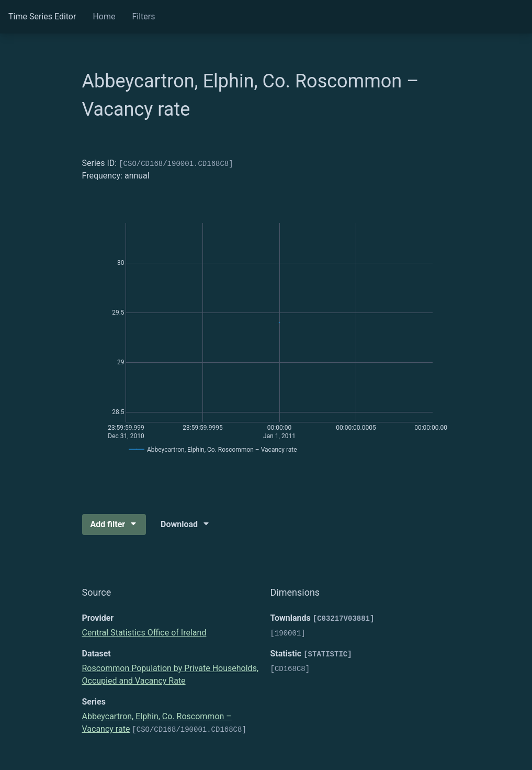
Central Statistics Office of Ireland (144, 633)
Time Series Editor (42, 16)
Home (104, 16)
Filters (143, 16)
